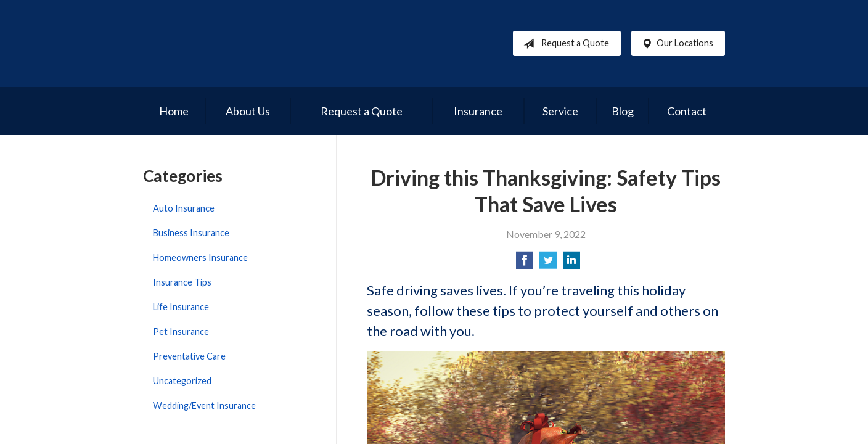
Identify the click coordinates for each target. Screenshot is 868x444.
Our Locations (675, 44)
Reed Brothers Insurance (260, 43)
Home (174, 111)
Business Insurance (191, 233)
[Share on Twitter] (548, 264)
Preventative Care (189, 356)
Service (560, 111)
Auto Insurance (184, 208)
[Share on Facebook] (525, 264)
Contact (687, 111)
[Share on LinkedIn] (571, 264)
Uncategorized (182, 381)
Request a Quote (564, 44)
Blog (623, 111)
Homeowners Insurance (200, 257)
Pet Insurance (181, 331)
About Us (248, 111)
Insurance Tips (182, 282)
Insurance (478, 111)
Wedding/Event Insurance (204, 405)
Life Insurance (181, 307)
